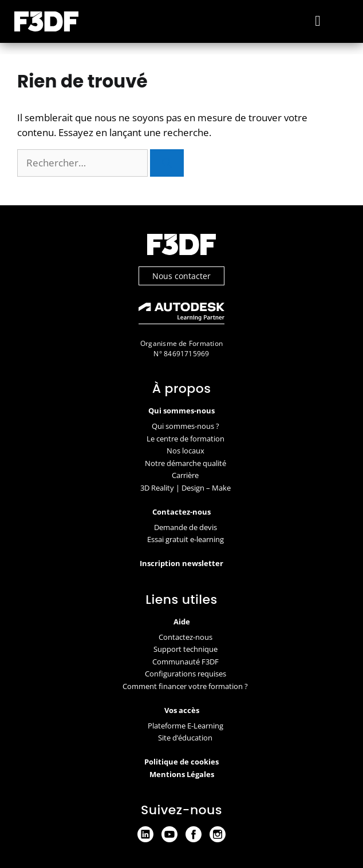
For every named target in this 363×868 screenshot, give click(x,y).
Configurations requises (186, 674)
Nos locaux (186, 451)
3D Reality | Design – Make (186, 488)
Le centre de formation (186, 439)
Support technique (186, 649)
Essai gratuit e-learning (186, 539)
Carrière (185, 475)
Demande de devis (186, 527)
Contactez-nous (186, 637)
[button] (318, 21)
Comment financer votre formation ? (185, 686)
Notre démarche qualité (186, 463)
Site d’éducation (185, 738)
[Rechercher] (167, 163)
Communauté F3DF (186, 662)
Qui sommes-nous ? (186, 426)
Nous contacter (181, 276)
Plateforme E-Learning (186, 726)
